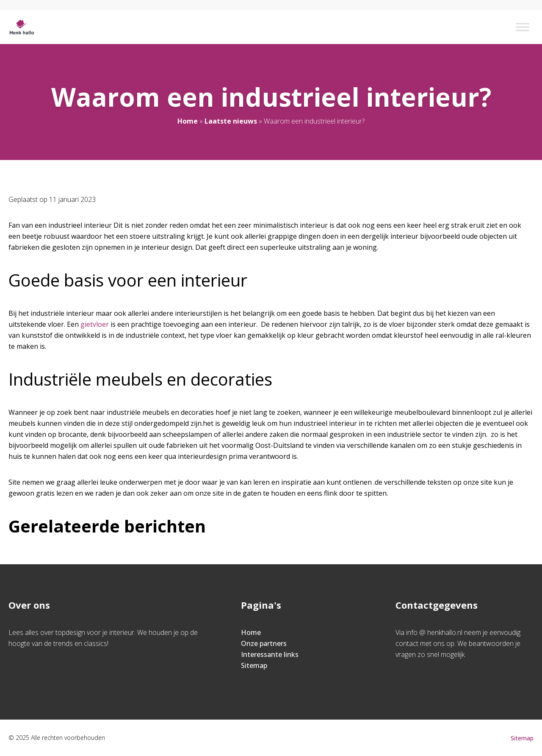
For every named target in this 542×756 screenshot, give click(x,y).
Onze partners (264, 643)
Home (188, 121)
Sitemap (254, 665)
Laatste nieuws (231, 121)
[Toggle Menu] (523, 27)
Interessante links (270, 654)
